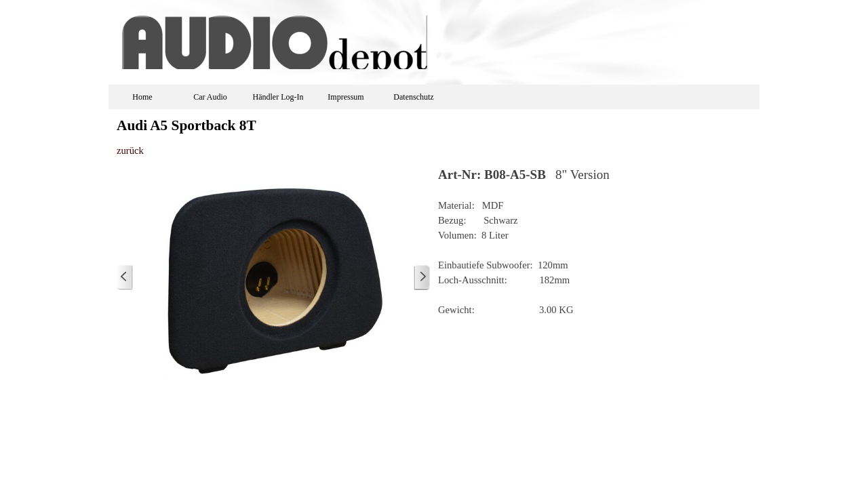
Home (142, 97)
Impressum (346, 97)
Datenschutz (413, 97)
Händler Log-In (278, 97)
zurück (130, 150)
